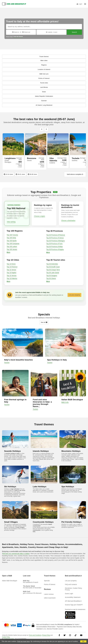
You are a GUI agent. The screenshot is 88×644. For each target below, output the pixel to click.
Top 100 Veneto (12, 249)
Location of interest (44, 69)
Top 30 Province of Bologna (55, 241)
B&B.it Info (65, 402)
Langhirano (10, 158)
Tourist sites (44, 83)
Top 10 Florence (12, 267)
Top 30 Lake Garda (53, 273)
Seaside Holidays (12, 451)
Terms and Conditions (35, 635)
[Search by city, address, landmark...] (44, 27)
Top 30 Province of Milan (55, 247)
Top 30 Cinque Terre (53, 270)
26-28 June (32, 174)
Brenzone (32, 158)
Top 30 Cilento (51, 278)
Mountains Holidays (71, 451)
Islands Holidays (41, 451)
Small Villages (11, 522)
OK (83, 641)
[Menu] (85, 4)
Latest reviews (49, 594)
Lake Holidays (40, 487)
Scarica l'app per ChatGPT (74, 605)
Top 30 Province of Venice (55, 238)
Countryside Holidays (43, 522)
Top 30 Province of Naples (55, 249)
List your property (74, 295)
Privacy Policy (46, 635)
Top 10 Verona (11, 276)
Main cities (44, 60)
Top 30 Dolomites (52, 264)
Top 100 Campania (13, 244)
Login (79, 4)
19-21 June (20, 174)
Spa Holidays (68, 487)
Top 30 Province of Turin (54, 244)
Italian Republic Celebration (44, 96)
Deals (44, 92)
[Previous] (42, 129)
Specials (47, 581)
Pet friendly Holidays (71, 522)
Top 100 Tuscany (12, 235)
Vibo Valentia (53, 159)
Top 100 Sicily (11, 238)
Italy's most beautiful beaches (19, 360)
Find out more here (24, 641)
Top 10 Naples (11, 273)
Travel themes (44, 57)
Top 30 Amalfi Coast (53, 267)
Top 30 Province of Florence (56, 235)
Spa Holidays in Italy (57, 360)
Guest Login (69, 594)
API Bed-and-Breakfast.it (73, 601)
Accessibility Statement (73, 597)
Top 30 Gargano (52, 276)
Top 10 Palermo (12, 278)
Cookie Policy (6, 637)
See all (44, 322)
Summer (44, 101)
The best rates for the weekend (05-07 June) (44, 119)
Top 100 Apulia (12, 241)
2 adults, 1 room (51, 32)
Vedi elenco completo (75, 174)
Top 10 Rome (11, 264)
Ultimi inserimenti (50, 598)
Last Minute (44, 87)
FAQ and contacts (71, 584)
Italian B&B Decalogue (72, 400)
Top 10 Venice (11, 270)
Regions (44, 65)
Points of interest (44, 78)
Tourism (7, 363)
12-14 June (8, 174)
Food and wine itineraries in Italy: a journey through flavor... (42, 403)
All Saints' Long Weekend (44, 105)
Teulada (76, 158)
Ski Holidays (10, 487)
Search (74, 32)
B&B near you (44, 74)
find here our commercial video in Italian (16, 554)
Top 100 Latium (12, 246)
